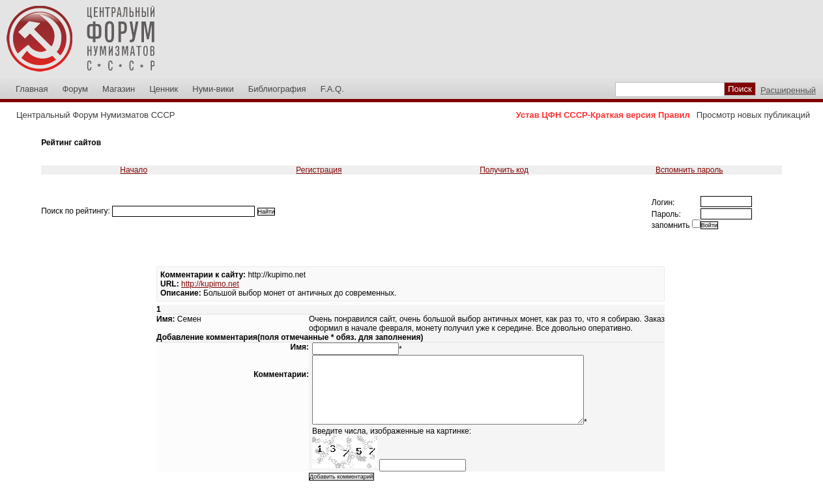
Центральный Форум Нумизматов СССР (95, 115)
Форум (75, 89)
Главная (32, 89)
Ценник (164, 89)
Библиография (277, 89)
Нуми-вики (213, 89)
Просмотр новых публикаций (753, 115)
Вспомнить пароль (689, 170)
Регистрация (319, 170)
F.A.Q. (332, 89)
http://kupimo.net (210, 284)
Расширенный (788, 90)
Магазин (119, 89)
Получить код (504, 170)
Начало (134, 170)
